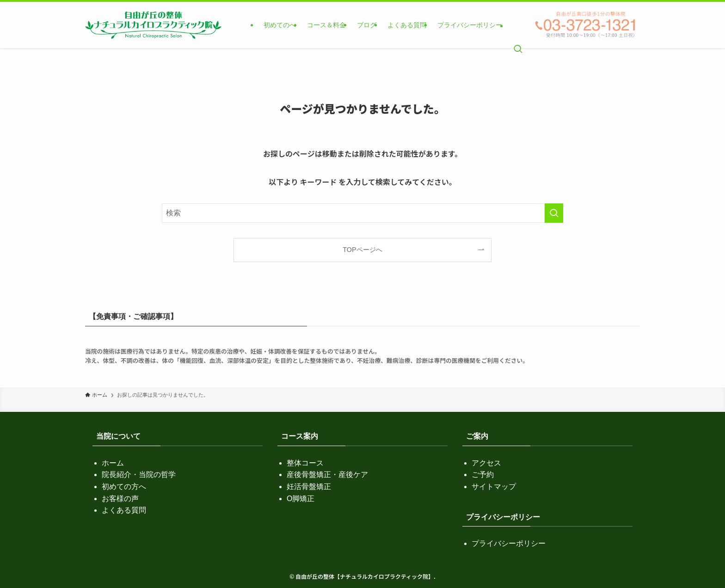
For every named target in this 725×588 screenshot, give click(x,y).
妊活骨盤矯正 (309, 487)
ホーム (113, 463)
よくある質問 (124, 510)
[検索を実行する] (554, 213)
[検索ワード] (362, 213)
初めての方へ (124, 487)
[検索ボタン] (518, 25)
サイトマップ (494, 487)
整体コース (305, 463)
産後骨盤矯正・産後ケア (327, 475)
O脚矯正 (301, 499)
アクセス (486, 463)
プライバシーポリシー (509, 543)
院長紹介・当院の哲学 (139, 475)
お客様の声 (120, 499)
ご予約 (483, 475)
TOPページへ (362, 250)
